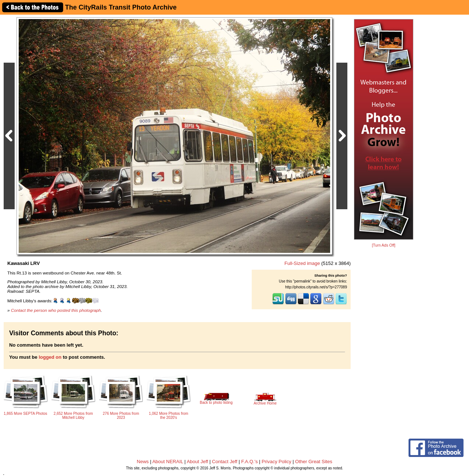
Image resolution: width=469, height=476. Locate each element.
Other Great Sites (314, 462)
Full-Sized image (302, 263)
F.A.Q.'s (249, 462)
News (143, 462)
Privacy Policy (276, 462)
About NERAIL (168, 462)
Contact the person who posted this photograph (56, 310)
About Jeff (197, 462)
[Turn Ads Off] (384, 245)
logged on (50, 357)
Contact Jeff (225, 462)
